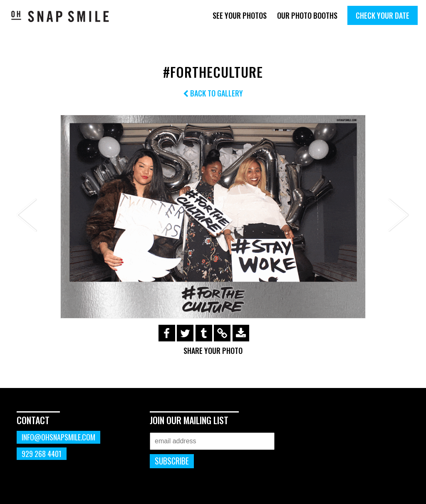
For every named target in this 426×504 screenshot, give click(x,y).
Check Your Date (383, 15)
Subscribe (172, 461)
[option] (213, 217)
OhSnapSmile (60, 16)
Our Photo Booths (307, 15)
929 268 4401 (42, 454)
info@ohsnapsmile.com (58, 437)
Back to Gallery (213, 93)
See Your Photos (240, 15)
